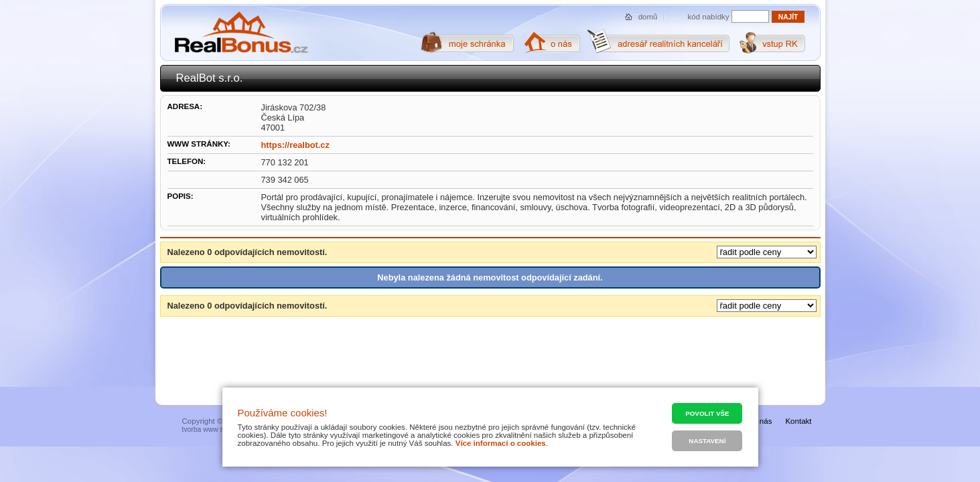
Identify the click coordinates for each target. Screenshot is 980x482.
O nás (762, 421)
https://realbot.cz (295, 145)
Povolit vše (707, 413)
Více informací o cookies (501, 443)
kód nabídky (709, 17)
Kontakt (798, 421)
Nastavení (707, 441)
